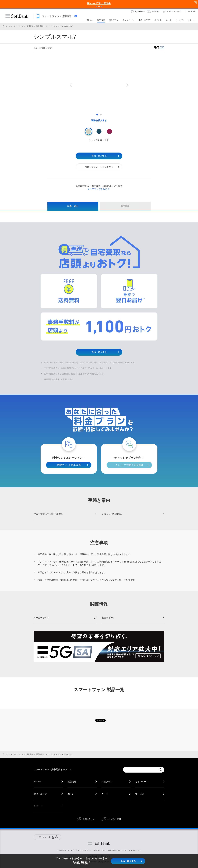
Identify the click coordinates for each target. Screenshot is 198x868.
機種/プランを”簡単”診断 (69, 465)
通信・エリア (40, 794)
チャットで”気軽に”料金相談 (129, 465)
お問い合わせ (89, 819)
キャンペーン (142, 782)
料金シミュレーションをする (102, 167)
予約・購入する (105, 156)
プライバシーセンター (83, 850)
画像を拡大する (99, 120)
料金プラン (107, 782)
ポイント (72, 794)
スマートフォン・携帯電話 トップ (50, 769)
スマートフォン (51, 26)
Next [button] (127, 85)
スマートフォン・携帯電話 (23, 26)
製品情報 (39, 26)
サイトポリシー (100, 850)
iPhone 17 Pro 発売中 (99, 3)
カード (105, 794)
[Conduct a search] (140, 770)
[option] (99, 85)
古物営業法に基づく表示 (117, 850)
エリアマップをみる (99, 189)
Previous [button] (71, 85)
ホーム (8, 26)
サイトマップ (134, 850)
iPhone (37, 782)
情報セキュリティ (66, 850)
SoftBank (17, 16)
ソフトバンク (99, 843)
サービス (140, 794)
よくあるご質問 (114, 819)
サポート (38, 806)
